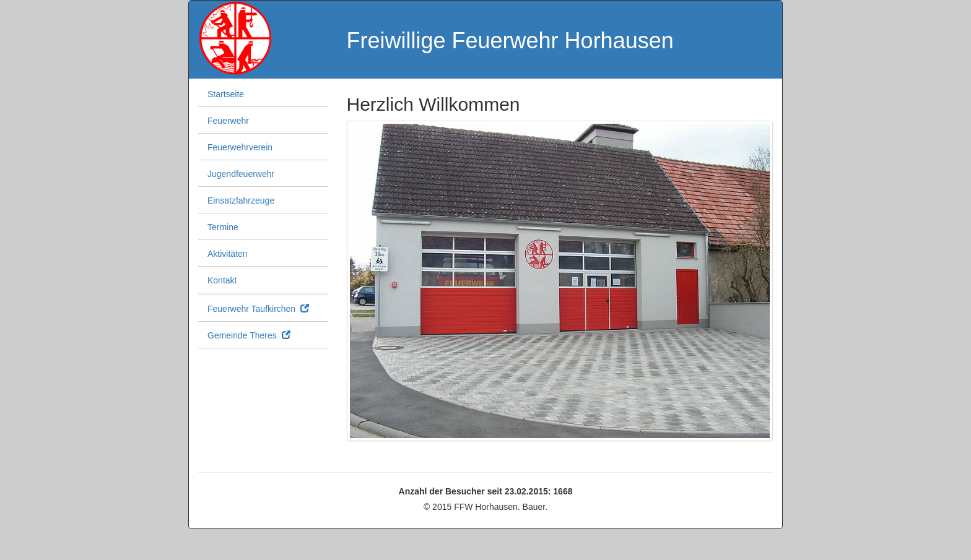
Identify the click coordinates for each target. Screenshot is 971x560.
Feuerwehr (228, 121)
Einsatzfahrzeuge (241, 200)
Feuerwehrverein (240, 147)
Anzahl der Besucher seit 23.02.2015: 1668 (486, 491)
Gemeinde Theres (249, 335)
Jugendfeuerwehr (241, 174)
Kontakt (222, 280)
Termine (223, 227)
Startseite (226, 94)
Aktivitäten (228, 254)
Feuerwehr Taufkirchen (258, 309)
